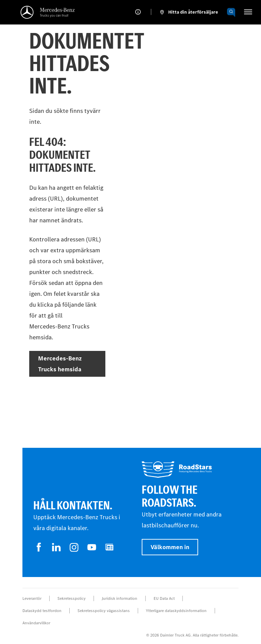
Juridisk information (119, 598)
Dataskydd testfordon (42, 611)
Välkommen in (170, 547)
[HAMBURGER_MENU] (248, 12)
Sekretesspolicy (72, 598)
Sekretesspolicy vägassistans (104, 611)
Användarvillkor (36, 623)
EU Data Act (164, 598)
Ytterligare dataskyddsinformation (176, 611)
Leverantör (32, 598)
